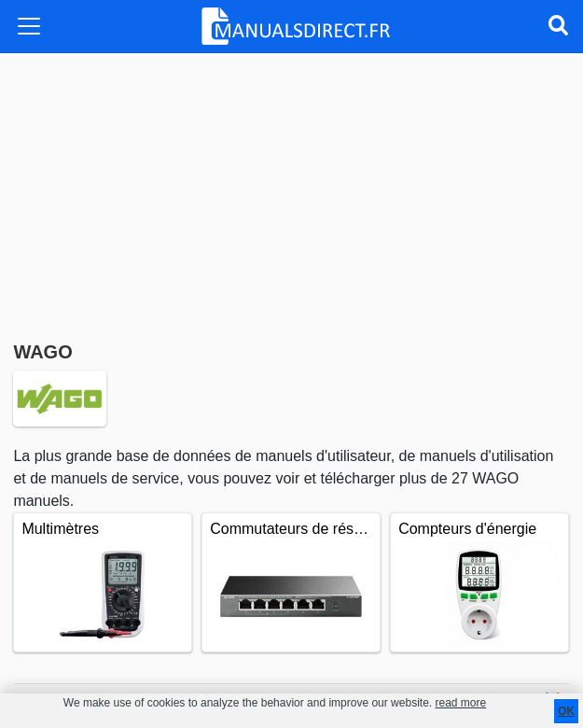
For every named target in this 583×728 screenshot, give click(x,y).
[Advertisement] (291, 193)
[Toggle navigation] (29, 26)
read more (460, 703)
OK (566, 711)
